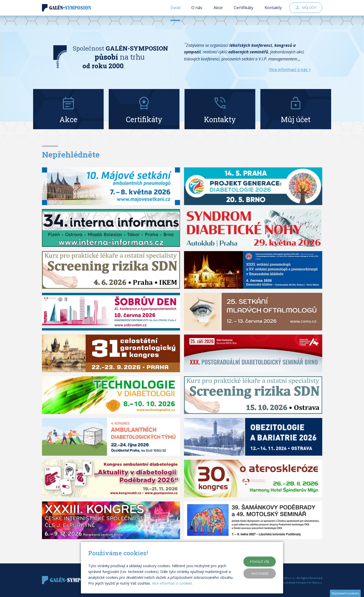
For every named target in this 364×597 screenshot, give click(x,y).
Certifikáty (244, 13)
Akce (218, 13)
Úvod (175, 13)
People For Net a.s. (309, 582)
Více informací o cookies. (172, 583)
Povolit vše (260, 562)
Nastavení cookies (345, 593)
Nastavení (260, 573)
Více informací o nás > (290, 70)
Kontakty (273, 13)
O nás (197, 13)
